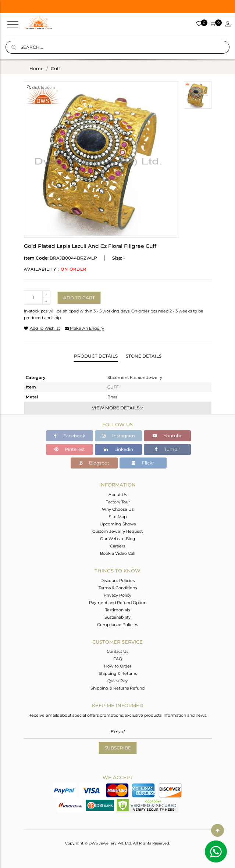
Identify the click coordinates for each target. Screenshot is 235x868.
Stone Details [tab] (144, 356)
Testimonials (117, 610)
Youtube (168, 436)
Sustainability (117, 617)
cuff (55, 68)
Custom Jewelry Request (117, 531)
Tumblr (168, 449)
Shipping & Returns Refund (117, 688)
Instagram (118, 436)
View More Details (118, 408)
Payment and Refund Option (118, 603)
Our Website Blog (118, 539)
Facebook (70, 436)
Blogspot (94, 463)
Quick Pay (117, 681)
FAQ (118, 659)
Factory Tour (118, 502)
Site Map (118, 517)
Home (36, 68)
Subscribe (118, 748)
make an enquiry (84, 328)
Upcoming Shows (118, 524)
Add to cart (79, 298)
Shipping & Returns (118, 673)
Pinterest (70, 449)
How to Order (118, 666)
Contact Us (117, 651)
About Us (118, 495)
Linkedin (119, 449)
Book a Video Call (118, 553)
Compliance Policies (117, 625)
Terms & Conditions (118, 588)
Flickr (143, 463)
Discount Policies (117, 581)
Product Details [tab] (96, 356)
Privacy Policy (117, 595)
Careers (117, 546)
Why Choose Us (118, 509)
